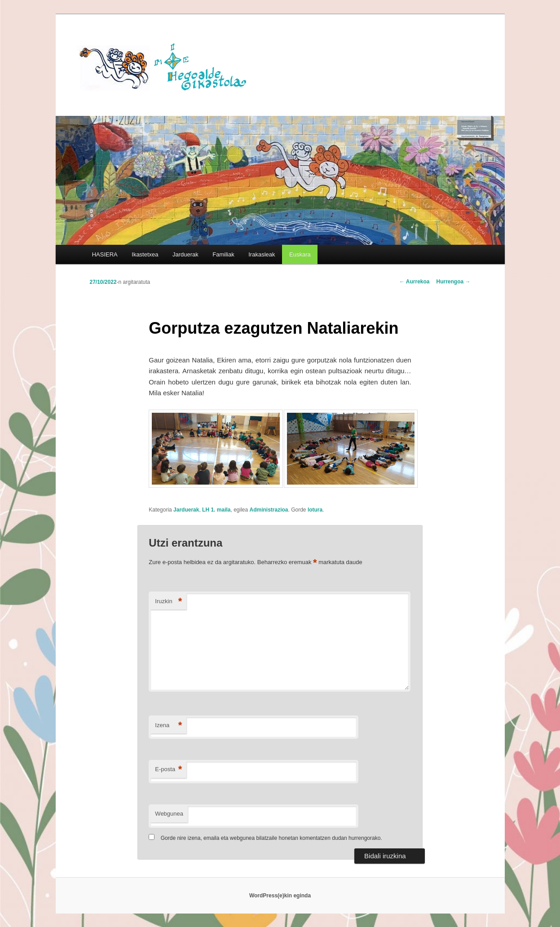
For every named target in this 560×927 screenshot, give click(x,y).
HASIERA (105, 254)
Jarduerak (185, 254)
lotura (315, 510)
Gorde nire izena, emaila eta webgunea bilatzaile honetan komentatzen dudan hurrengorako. (271, 838)
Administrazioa (269, 510)
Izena (168, 726)
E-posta (168, 770)
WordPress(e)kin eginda (280, 896)
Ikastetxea (145, 254)
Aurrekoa (414, 282)
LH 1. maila (216, 510)
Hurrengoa (453, 282)
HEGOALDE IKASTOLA (166, 66)
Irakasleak (262, 254)
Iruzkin (168, 602)
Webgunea (169, 814)
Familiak (223, 254)
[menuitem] (300, 254)
